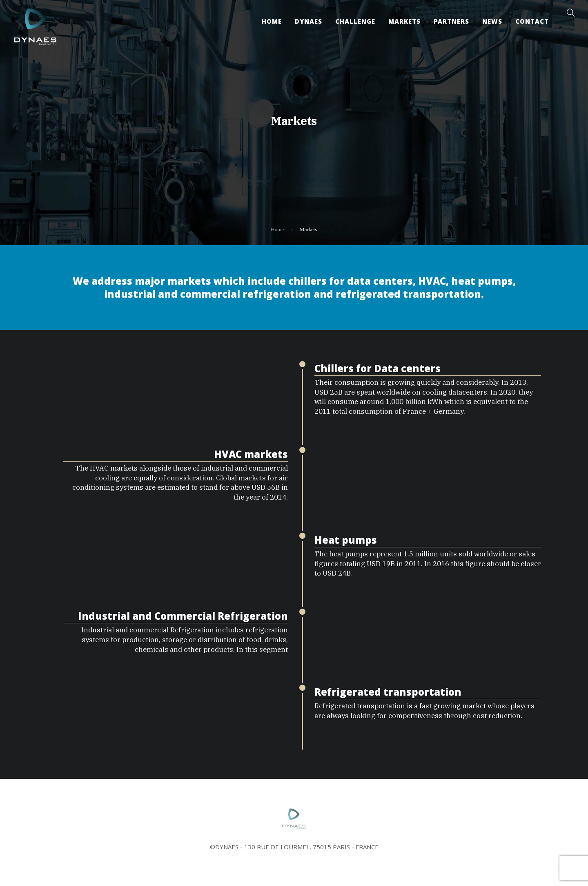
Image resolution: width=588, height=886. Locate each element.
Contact (532, 21)
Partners (451, 21)
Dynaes (308, 21)
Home (272, 21)
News (492, 21)
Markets (404, 21)
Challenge (355, 21)
